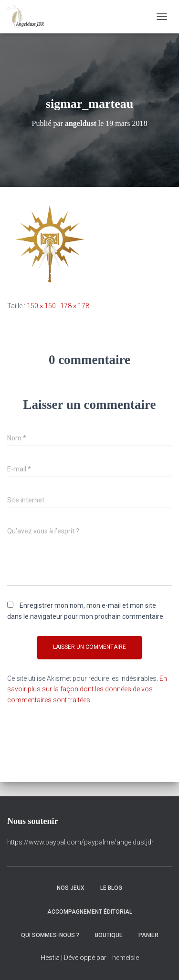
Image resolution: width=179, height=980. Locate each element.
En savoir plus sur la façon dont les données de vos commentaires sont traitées (87, 689)
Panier (148, 935)
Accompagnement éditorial (90, 912)
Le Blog (111, 888)
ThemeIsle (123, 958)
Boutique (109, 935)
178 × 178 (75, 306)
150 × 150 (41, 306)
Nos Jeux (71, 888)
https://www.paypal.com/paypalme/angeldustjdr (80, 842)
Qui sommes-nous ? (50, 935)
